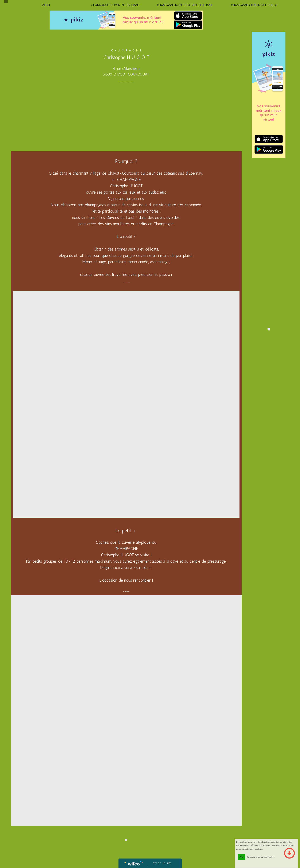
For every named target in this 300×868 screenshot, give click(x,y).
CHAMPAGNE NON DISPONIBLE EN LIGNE (185, 5)
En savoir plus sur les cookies (261, 857)
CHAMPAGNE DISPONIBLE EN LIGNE (115, 5)
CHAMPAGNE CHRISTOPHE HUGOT (254, 5)
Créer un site (162, 863)
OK (241, 857)
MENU (46, 5)
